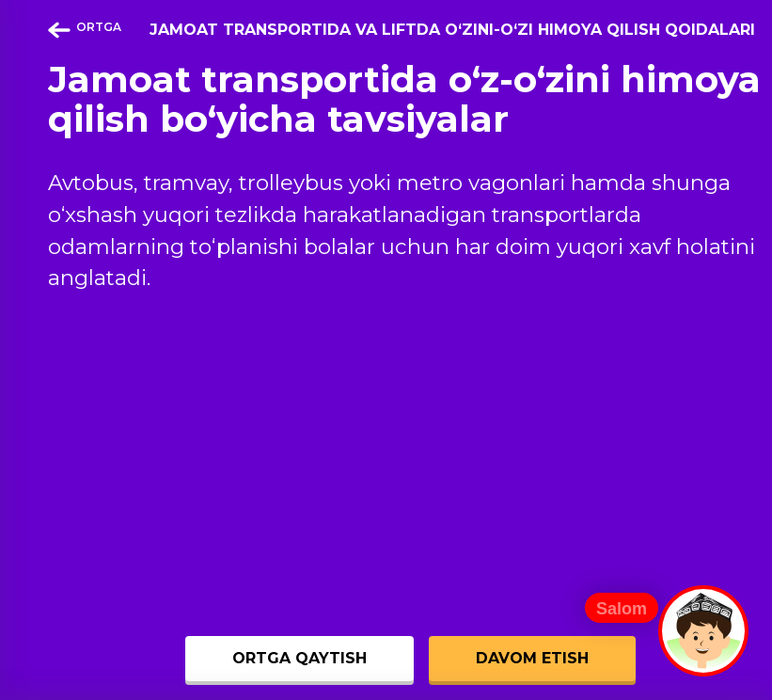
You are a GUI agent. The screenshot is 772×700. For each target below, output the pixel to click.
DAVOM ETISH (532, 658)
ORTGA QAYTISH (299, 658)
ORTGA (85, 29)
